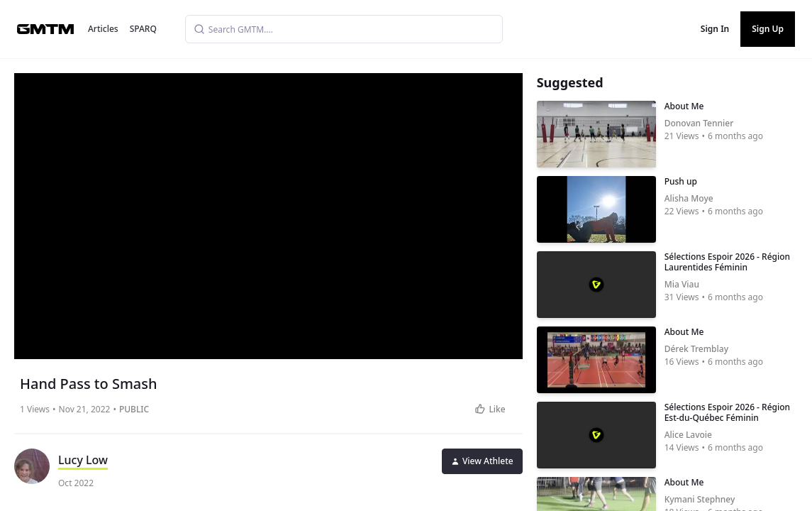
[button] (269, 211)
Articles (103, 29)
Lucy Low (83, 460)
